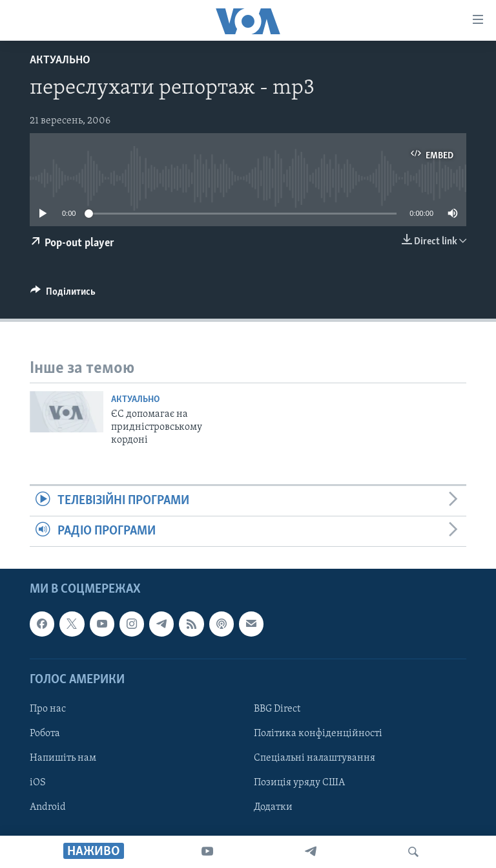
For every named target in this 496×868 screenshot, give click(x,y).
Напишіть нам (63, 758)
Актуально (60, 60)
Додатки (273, 808)
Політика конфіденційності (318, 734)
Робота (45, 734)
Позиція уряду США (299, 783)
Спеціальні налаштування (315, 758)
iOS (38, 783)
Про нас (48, 709)
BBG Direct (277, 709)
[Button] (63, 295)
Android (48, 808)
